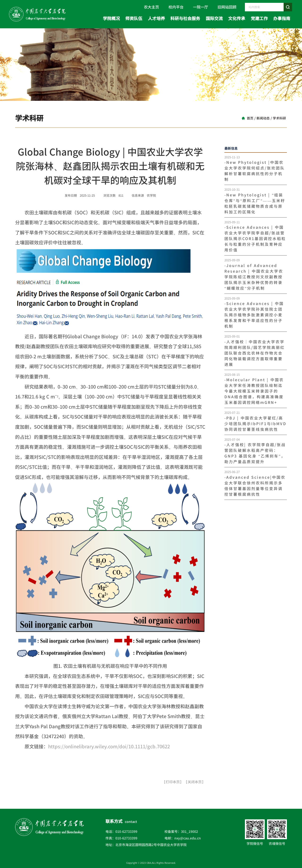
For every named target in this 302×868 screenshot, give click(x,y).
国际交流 (214, 18)
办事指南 (282, 18)
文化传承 (237, 18)
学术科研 (279, 118)
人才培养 (156, 18)
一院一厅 (201, 7)
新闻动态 (263, 118)
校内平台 (176, 7)
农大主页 (151, 7)
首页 (250, 118)
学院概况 (111, 18)
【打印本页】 (173, 782)
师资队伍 (134, 18)
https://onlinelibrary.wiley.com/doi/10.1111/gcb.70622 (109, 746)
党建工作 (259, 18)
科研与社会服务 (185, 18)
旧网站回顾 (227, 7)
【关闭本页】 (195, 782)
